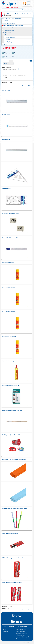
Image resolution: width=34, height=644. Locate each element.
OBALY (5, 44)
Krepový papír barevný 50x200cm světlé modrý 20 (15, 484)
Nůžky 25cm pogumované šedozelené (12, 583)
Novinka (6, 75)
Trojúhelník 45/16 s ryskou (9, 164)
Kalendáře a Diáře (9, 28)
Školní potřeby (8, 35)
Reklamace (19, 639)
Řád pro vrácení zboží (22, 637)
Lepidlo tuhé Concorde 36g (9, 336)
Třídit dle (16, 61)
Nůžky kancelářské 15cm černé (10, 533)
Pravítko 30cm (6, 115)
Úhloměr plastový (7, 189)
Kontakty (29, 14)
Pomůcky (8, 40)
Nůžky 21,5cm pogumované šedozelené (12, 558)
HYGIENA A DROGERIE (9, 23)
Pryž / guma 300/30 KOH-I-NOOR (11, 213)
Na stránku (5, 61)
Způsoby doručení (21, 629)
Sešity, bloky (9, 42)
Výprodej (14, 75)
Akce (6, 78)
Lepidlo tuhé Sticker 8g (8, 263)
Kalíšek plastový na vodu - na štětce (12, 435)
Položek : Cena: (29, 3)
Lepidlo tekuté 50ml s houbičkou (11, 238)
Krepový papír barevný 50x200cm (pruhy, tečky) (15, 509)
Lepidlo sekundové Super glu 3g (11, 386)
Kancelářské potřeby (10, 30)
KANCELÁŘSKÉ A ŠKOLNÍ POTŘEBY (13, 26)
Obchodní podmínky (22, 633)
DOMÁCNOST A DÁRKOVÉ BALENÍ (12, 19)
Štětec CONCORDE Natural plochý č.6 (12, 410)
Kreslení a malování (11, 37)
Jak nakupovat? (20, 635)
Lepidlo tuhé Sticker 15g (9, 287)
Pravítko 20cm (6, 90)
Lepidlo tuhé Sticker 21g (9, 312)
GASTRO (6, 21)
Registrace (18, 14)
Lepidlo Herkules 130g (8, 361)
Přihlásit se (10, 14)
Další (30, 86)
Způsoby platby (20, 631)
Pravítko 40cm (6, 139)
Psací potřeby (8, 33)
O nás (24, 14)
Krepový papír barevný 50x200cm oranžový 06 (14, 459)
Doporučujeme (23, 75)
